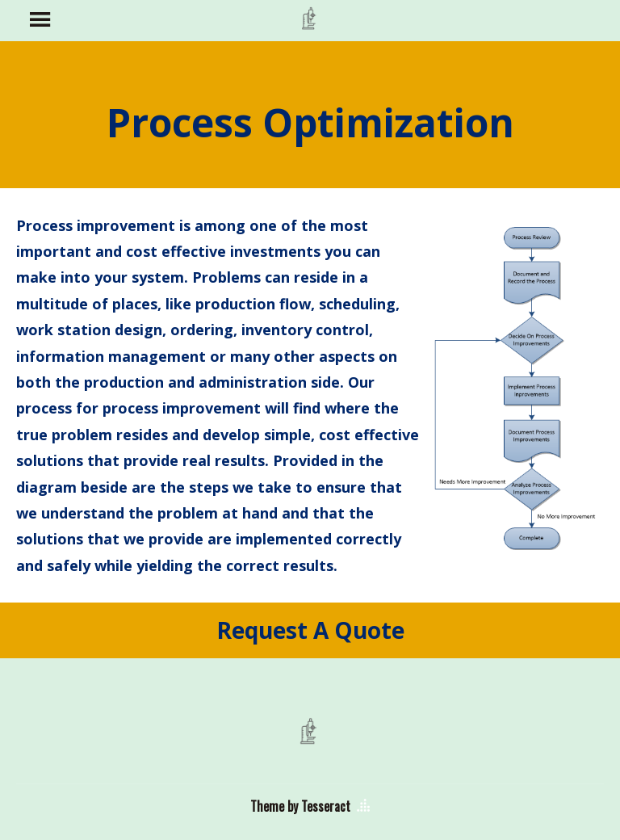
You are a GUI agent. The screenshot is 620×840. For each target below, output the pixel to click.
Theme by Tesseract (300, 806)
